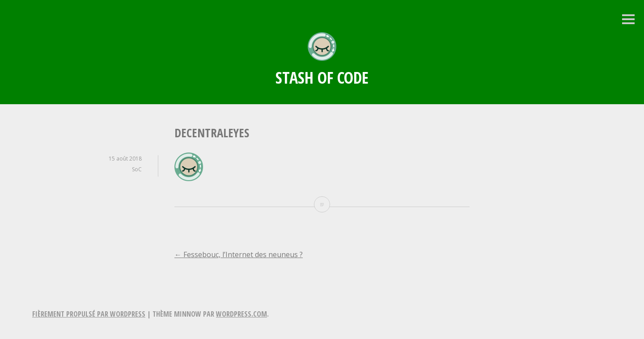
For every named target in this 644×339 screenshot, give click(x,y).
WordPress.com (241, 314)
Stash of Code (322, 78)
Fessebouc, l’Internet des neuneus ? (239, 254)
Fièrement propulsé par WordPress (89, 314)
